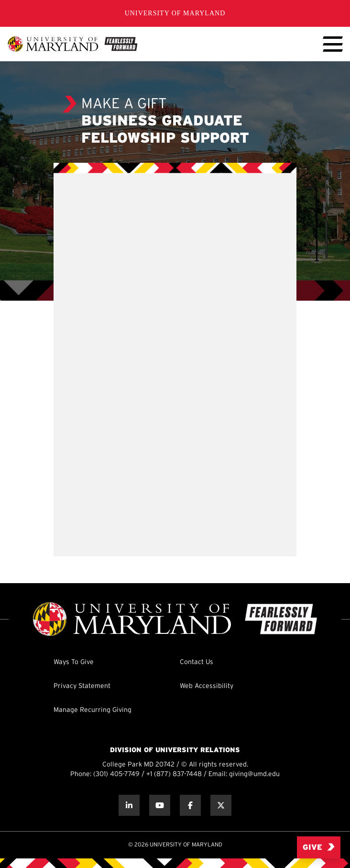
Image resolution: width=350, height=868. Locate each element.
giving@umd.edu (254, 774)
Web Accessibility (207, 686)
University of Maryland (175, 13)
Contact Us (197, 662)
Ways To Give (74, 662)
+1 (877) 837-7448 (174, 774)
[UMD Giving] (72, 44)
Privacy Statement (82, 686)
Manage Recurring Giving (93, 710)
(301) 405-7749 (116, 774)
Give (319, 847)
